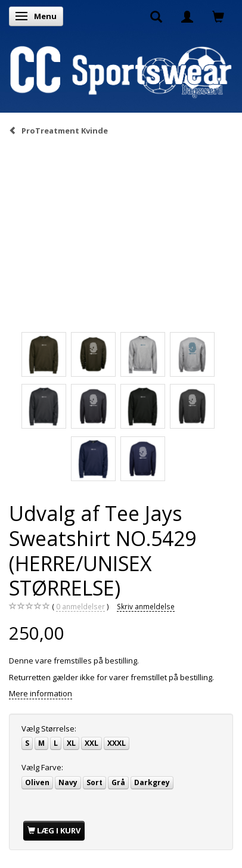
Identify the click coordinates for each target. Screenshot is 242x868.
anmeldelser (80, 607)
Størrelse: (49, 728)
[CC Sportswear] (121, 72)
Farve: (42, 767)
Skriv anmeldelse (146, 606)
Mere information (41, 693)
